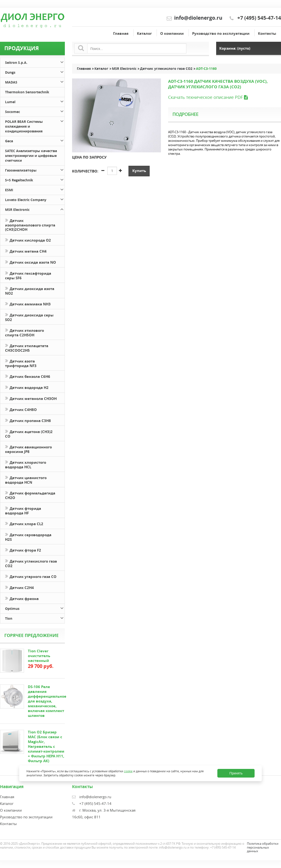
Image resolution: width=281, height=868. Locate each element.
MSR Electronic (35, 209)
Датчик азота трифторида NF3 (21, 363)
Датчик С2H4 (19, 587)
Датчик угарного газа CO (31, 576)
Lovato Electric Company (35, 199)
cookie (128, 771)
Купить (139, 171)
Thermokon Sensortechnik (27, 92)
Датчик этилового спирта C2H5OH (24, 332)
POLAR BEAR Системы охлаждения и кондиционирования (35, 126)
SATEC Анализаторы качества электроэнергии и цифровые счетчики (31, 156)
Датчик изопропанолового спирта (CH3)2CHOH (30, 225)
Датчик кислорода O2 (28, 240)
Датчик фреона (22, 598)
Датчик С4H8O (21, 409)
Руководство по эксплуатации (221, 33)
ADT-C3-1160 (206, 69)
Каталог (144, 33)
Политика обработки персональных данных (263, 847)
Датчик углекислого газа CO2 (31, 563)
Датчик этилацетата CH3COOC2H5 (27, 348)
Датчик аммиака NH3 (28, 304)
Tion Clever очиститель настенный (39, 656)
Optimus (35, 608)
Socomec (35, 111)
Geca (35, 140)
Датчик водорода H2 (27, 387)
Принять (236, 773)
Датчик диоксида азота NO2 (30, 291)
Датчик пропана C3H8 (28, 420)
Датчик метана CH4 (26, 251)
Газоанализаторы (35, 169)
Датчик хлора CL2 (24, 523)
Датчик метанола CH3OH (31, 398)
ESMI (35, 189)
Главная (121, 33)
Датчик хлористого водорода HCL (26, 464)
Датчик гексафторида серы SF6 (28, 275)
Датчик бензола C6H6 (28, 376)
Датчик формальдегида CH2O (30, 495)
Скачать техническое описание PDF (208, 97)
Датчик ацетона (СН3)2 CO (29, 434)
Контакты (267, 33)
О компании (172, 33)
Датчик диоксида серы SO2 (29, 317)
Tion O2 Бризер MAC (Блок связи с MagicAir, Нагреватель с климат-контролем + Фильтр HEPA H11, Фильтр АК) (46, 746)
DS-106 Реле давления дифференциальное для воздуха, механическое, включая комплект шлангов (47, 701)
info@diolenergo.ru (198, 18)
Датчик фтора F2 (23, 550)
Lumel (35, 101)
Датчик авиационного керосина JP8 (28, 449)
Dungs (35, 72)
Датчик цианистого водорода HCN (26, 480)
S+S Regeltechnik (35, 179)
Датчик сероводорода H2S (28, 537)
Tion (35, 618)
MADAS (35, 81)
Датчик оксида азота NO (31, 262)
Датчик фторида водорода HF (23, 510)
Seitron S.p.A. (35, 62)
